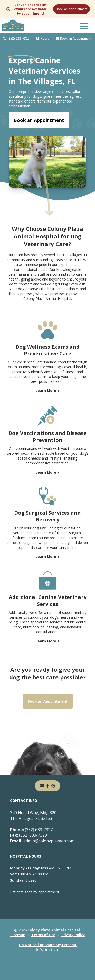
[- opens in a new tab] (48, 786)
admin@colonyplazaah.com (42, 841)
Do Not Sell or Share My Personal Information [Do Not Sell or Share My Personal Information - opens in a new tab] (48, 947)
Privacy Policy (73, 935)
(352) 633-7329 (29, 835)
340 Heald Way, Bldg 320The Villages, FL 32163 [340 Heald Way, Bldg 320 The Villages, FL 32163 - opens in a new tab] (33, 816)
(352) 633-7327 (16, 38)
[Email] (42, 786)
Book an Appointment (72, 9)
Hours (43, 38)
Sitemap (18, 935)
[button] (84, 26)
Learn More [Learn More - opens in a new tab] (46, 391)
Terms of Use (43, 935)
